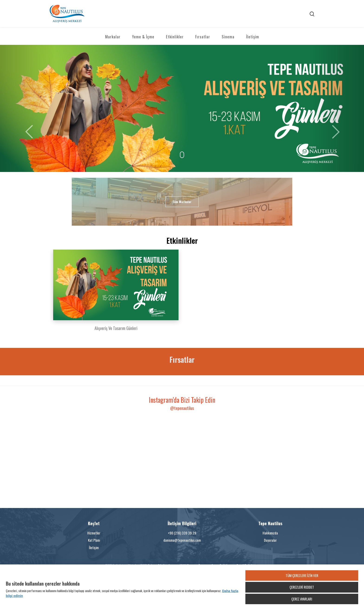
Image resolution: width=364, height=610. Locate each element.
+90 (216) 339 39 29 (182, 533)
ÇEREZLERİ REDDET (302, 587)
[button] (27, 108)
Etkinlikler (175, 37)
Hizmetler (94, 533)
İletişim (253, 37)
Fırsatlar (203, 37)
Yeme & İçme (143, 37)
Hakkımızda (270, 533)
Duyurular (270, 540)
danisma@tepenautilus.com (182, 540)
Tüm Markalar (182, 202)
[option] (116, 293)
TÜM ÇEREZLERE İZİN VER (302, 575)
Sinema (228, 37)
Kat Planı (94, 540)
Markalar (113, 37)
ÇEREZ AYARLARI (302, 599)
